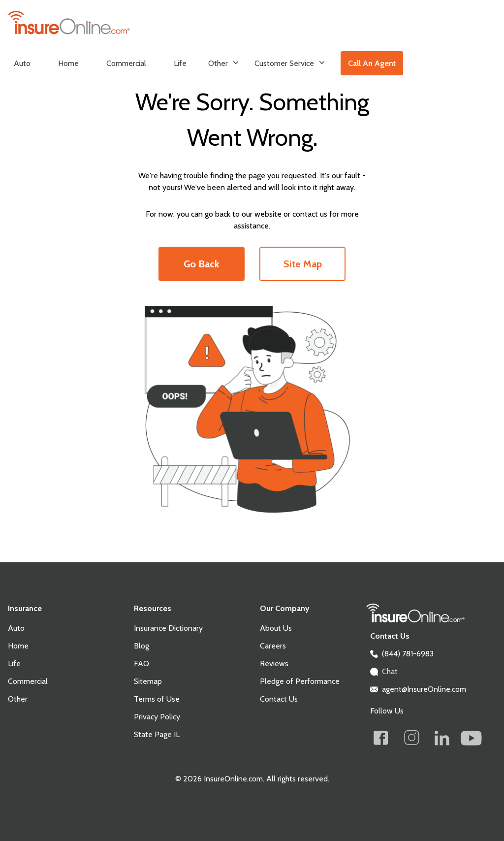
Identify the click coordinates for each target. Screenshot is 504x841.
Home (68, 63)
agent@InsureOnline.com (424, 689)
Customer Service (290, 63)
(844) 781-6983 (408, 654)
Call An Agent (372, 63)
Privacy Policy (157, 717)
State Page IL (157, 734)
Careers (273, 646)
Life (180, 63)
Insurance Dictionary (168, 628)
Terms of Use (157, 699)
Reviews (274, 663)
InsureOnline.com (232, 779)
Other (223, 63)
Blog (142, 646)
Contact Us (279, 699)
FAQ (142, 663)
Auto (22, 63)
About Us (276, 628)
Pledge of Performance (300, 681)
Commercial (126, 63)
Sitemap (148, 681)
